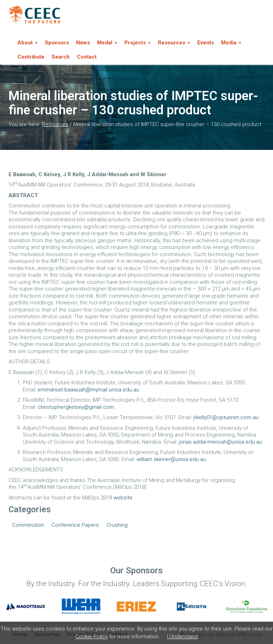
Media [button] (231, 43)
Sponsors (57, 43)
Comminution (28, 525)
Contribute (31, 57)
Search (61, 57)
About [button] (28, 43)
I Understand (182, 637)
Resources (55, 124)
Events (206, 43)
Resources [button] (174, 43)
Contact (87, 57)
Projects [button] (138, 43)
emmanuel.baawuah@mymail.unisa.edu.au (88, 390)
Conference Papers (75, 525)
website (123, 498)
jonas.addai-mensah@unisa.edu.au (220, 442)
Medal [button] (107, 43)
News (83, 43)
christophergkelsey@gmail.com (76, 407)
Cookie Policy (92, 637)
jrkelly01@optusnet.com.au (226, 417)
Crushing (117, 525)
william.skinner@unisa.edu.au (171, 459)
